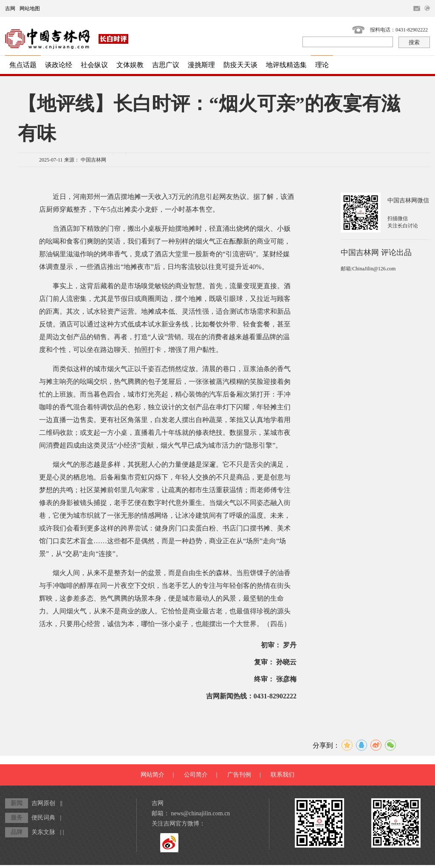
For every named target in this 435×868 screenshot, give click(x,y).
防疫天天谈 (240, 65)
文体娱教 (130, 65)
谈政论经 (59, 65)
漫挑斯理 (201, 65)
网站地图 (30, 9)
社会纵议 (94, 65)
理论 (322, 65)
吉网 (10, 9)
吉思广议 (166, 65)
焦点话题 (23, 65)
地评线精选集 (286, 65)
